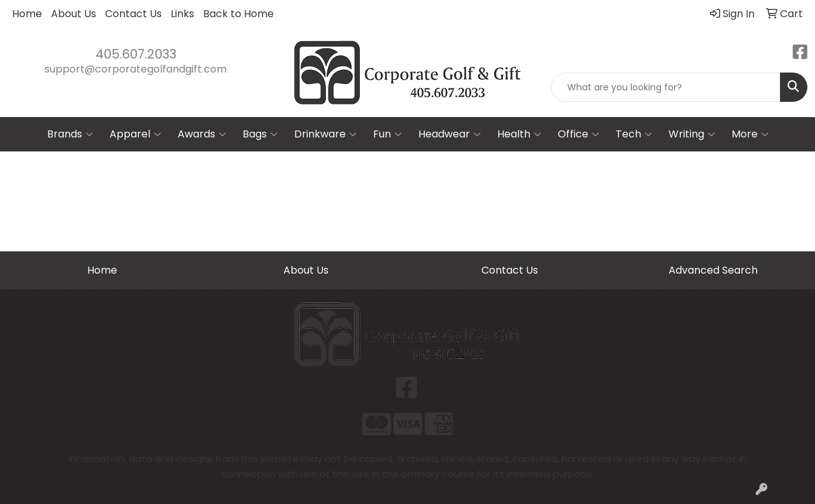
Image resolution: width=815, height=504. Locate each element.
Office (578, 134)
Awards (202, 134)
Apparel (135, 134)
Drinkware (325, 134)
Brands (70, 134)
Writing (692, 134)
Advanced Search (713, 270)
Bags (260, 134)
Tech (634, 134)
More (750, 134)
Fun (387, 134)
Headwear (450, 134)
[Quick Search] (666, 87)
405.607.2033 (136, 54)
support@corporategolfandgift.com (136, 69)
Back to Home (238, 14)
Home (27, 14)
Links (182, 14)
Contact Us (133, 14)
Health (519, 134)
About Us (74, 14)
